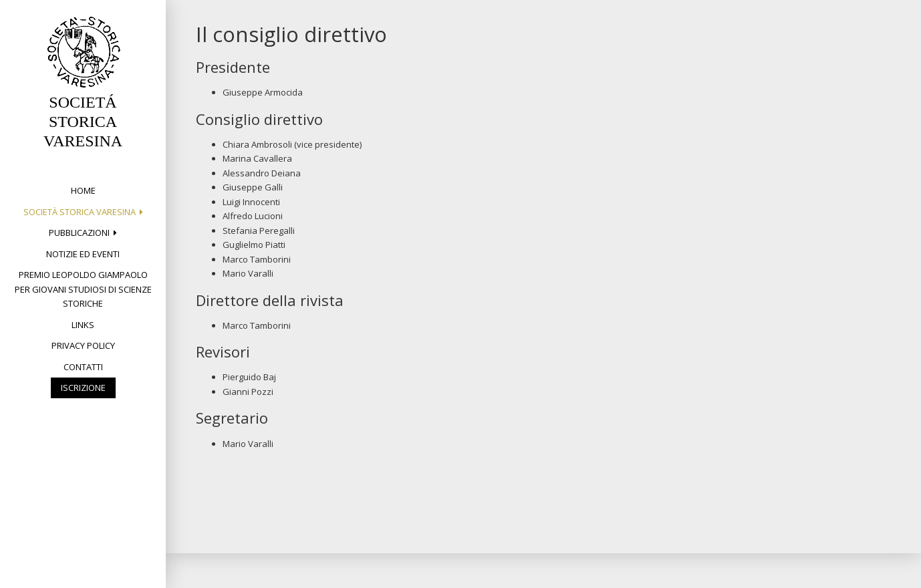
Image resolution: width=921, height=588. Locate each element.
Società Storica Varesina (80, 212)
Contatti (83, 367)
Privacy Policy (83, 345)
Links (83, 325)
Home (83, 190)
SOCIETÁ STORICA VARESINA (83, 122)
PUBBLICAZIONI (79, 233)
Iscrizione (83, 388)
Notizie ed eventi (83, 254)
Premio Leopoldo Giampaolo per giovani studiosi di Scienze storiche (83, 289)
